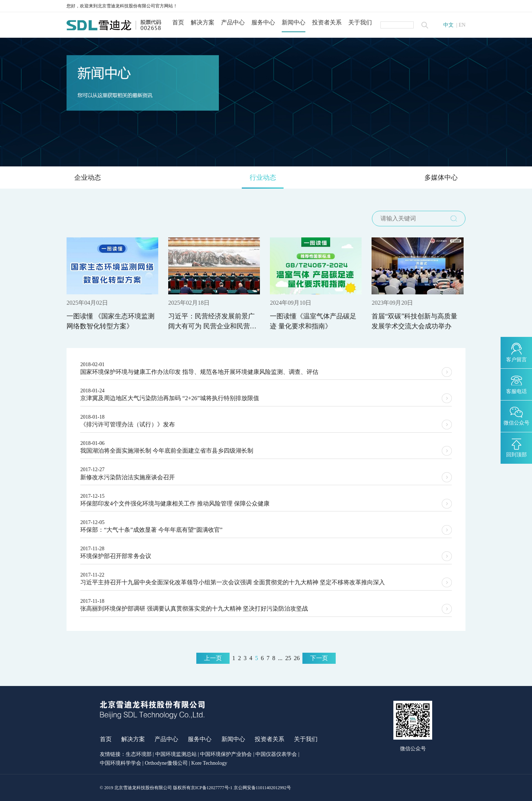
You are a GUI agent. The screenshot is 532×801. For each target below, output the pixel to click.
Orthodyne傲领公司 (166, 763)
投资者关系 (327, 22)
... (280, 658)
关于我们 (360, 22)
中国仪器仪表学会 (276, 754)
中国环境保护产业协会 (226, 754)
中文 (448, 25)
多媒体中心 (441, 178)
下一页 (319, 658)
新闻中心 (294, 22)
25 (288, 658)
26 (297, 658)
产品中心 (233, 22)
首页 (178, 22)
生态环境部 (139, 754)
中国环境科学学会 (121, 763)
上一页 (213, 658)
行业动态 (263, 178)
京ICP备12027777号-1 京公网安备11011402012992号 (241, 788)
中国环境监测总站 (176, 754)
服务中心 (263, 22)
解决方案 (203, 22)
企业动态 (88, 178)
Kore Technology (209, 763)
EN (462, 25)
